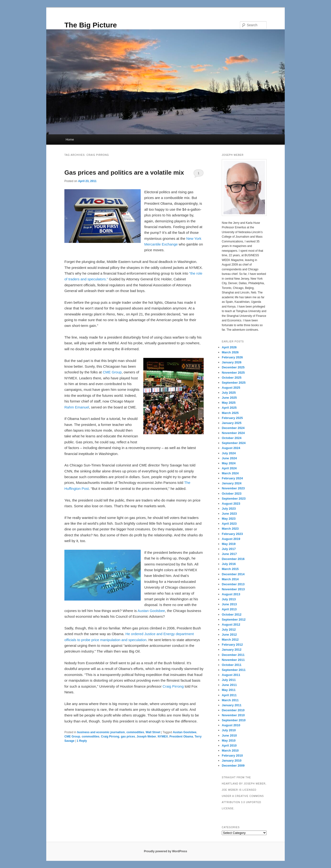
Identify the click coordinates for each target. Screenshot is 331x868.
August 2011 (231, 675)
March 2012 (230, 640)
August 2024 (231, 448)
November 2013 (233, 589)
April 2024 (229, 468)
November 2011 (233, 660)
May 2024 (229, 463)
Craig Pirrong (173, 686)
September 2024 (234, 443)
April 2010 (229, 745)
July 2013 (229, 599)
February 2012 (232, 645)
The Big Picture (91, 25)
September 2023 (234, 499)
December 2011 (233, 655)
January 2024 (232, 483)
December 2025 (233, 367)
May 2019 (229, 544)
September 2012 (234, 620)
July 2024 (229, 453)
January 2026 (232, 362)
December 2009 (233, 766)
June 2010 (229, 735)
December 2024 (233, 428)
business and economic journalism (101, 732)
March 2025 (230, 413)
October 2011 (232, 665)
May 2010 (229, 740)
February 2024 (232, 478)
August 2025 (231, 388)
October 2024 (232, 438)
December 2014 (233, 574)
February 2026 (232, 357)
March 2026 (230, 352)
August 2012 (231, 625)
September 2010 (234, 720)
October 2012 (232, 614)
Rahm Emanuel (77, 407)
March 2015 (230, 569)
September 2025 (234, 383)
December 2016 (233, 559)
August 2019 (231, 539)
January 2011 (232, 705)
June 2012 (229, 635)
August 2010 (231, 725)
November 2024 (233, 433)
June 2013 (229, 604)
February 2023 (232, 534)
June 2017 (229, 554)
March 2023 (230, 529)
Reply (82, 741)
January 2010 (232, 761)
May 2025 (229, 403)
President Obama (181, 737)
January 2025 (232, 423)
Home (70, 139)
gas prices (128, 737)
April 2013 (229, 609)
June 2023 (229, 514)
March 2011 (230, 700)
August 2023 (231, 504)
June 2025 (229, 398)
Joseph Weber (146, 737)
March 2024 (230, 473)
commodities (135, 732)
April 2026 (229, 347)
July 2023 (229, 509)
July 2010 (229, 730)
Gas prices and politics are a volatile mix (124, 173)
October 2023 (232, 494)
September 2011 (234, 670)
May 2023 (229, 519)
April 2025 (229, 408)
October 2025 (232, 378)
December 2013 (233, 584)
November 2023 (233, 488)
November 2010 (233, 715)
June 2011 (229, 685)
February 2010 (232, 756)
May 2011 (229, 690)
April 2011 (229, 695)
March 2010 (230, 750)
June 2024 (229, 458)
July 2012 (229, 630)
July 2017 (229, 549)
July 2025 (229, 393)
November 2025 (233, 373)
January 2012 (232, 650)
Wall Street (153, 732)
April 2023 (229, 524)
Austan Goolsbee (151, 611)
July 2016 (229, 564)
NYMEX (163, 737)
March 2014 (230, 579)
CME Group (112, 372)
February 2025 (232, 418)
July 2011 (229, 680)
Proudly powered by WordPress (165, 851)
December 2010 (233, 710)
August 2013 (231, 594)
